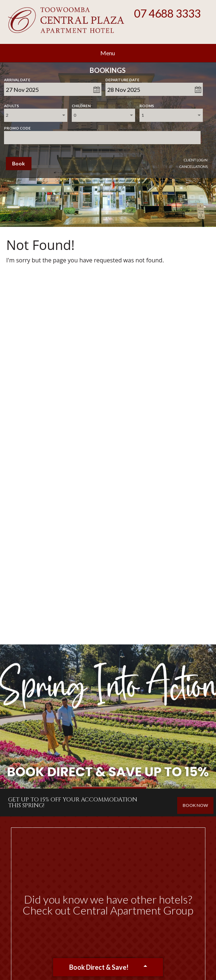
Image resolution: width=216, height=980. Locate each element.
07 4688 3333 (167, 13)
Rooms (147, 104)
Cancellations (193, 167)
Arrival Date (17, 78)
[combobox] (36, 115)
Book (18, 163)
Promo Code (17, 127)
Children (81, 104)
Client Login (196, 160)
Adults (12, 104)
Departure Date (122, 78)
